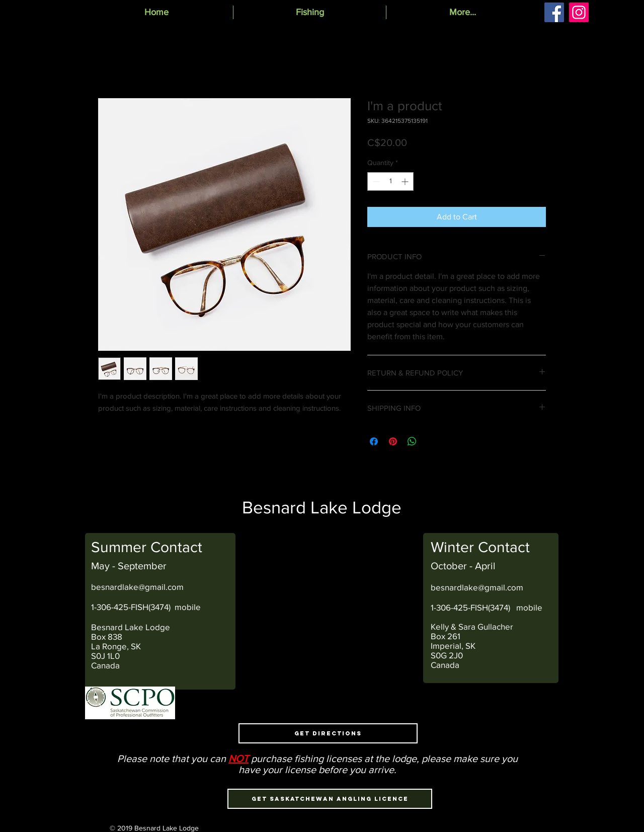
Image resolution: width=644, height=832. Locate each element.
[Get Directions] (328, 733)
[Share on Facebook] (374, 441)
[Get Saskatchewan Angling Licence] (330, 799)
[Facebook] (554, 12)
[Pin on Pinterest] (393, 441)
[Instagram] (579, 12)
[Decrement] (375, 181)
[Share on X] (431, 441)
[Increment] (406, 181)
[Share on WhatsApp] (412, 441)
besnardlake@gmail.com (137, 587)
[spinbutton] (390, 181)
